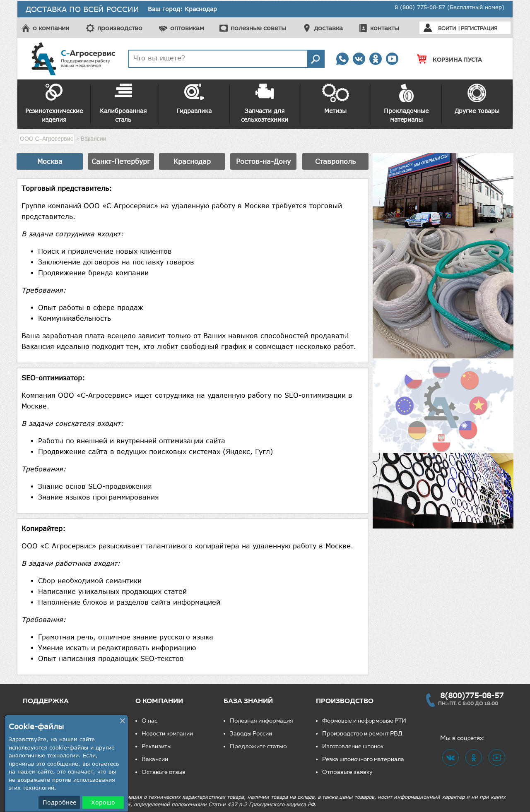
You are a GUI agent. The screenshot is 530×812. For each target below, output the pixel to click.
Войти (447, 28)
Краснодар (192, 161)
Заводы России (251, 734)
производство (120, 28)
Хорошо (103, 802)
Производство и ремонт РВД (362, 734)
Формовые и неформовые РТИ (364, 721)
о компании (51, 28)
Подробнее (59, 802)
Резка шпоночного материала (363, 759)
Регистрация (479, 28)
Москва (50, 161)
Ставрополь (335, 161)
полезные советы (258, 28)
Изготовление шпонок (353, 746)
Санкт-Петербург (121, 161)
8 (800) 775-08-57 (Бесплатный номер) (449, 7)
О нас (149, 721)
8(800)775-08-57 (472, 695)
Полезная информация (261, 721)
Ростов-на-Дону (263, 161)
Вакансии (155, 759)
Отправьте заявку (347, 772)
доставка (328, 28)
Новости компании (167, 734)
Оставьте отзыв (164, 772)
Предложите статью (258, 746)
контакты (385, 28)
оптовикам (187, 28)
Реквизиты (157, 746)
